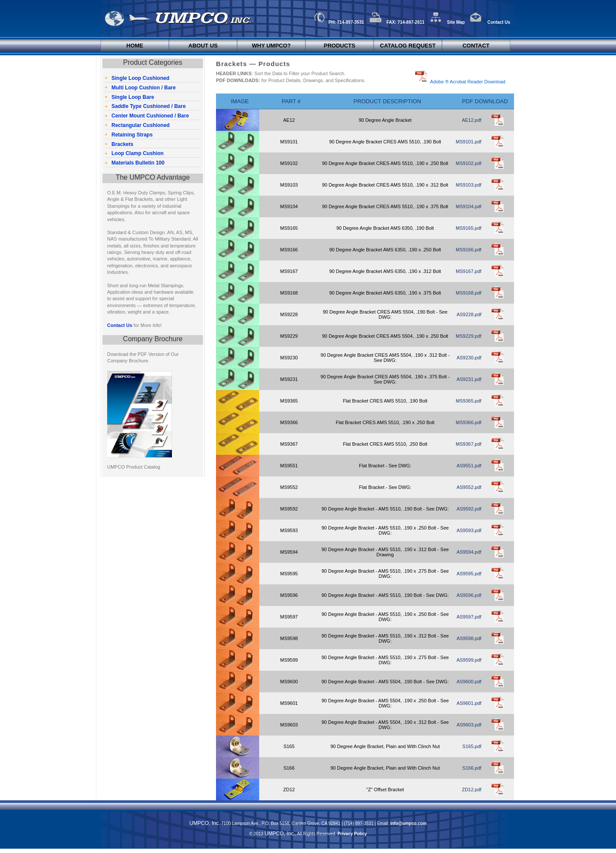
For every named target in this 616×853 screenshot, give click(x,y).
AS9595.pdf (469, 574)
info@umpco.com (408, 823)
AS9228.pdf (469, 314)
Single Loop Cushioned (140, 78)
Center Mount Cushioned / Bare (150, 116)
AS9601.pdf (469, 703)
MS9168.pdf (468, 293)
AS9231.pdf (469, 379)
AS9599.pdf (469, 660)
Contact (476, 46)
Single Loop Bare (133, 97)
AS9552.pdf (469, 487)
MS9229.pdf (468, 336)
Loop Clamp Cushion (138, 153)
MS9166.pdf (468, 250)
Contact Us (490, 22)
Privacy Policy (352, 834)
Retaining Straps (132, 135)
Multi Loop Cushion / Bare (144, 88)
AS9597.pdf (469, 617)
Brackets (122, 144)
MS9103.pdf (468, 185)
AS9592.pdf (469, 509)
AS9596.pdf (469, 595)
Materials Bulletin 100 (138, 163)
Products (340, 46)
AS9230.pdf (469, 358)
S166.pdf (472, 768)
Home (135, 46)
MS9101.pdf (468, 142)
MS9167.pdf (468, 271)
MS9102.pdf (468, 163)
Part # (291, 101)
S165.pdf (472, 746)
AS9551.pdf (469, 466)
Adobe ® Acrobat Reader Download (467, 82)
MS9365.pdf (468, 401)
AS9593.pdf (469, 530)
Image (240, 101)
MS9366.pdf (468, 422)
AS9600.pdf (469, 682)
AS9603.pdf (469, 725)
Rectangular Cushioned (141, 125)
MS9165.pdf (468, 228)
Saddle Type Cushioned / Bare (149, 106)
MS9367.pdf (468, 444)
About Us (203, 46)
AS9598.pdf (469, 638)
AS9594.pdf (469, 552)
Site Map (447, 22)
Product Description (387, 101)
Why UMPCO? (271, 46)
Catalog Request (408, 46)
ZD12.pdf (472, 790)
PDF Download (485, 101)
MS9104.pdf (468, 206)
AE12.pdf (472, 120)
